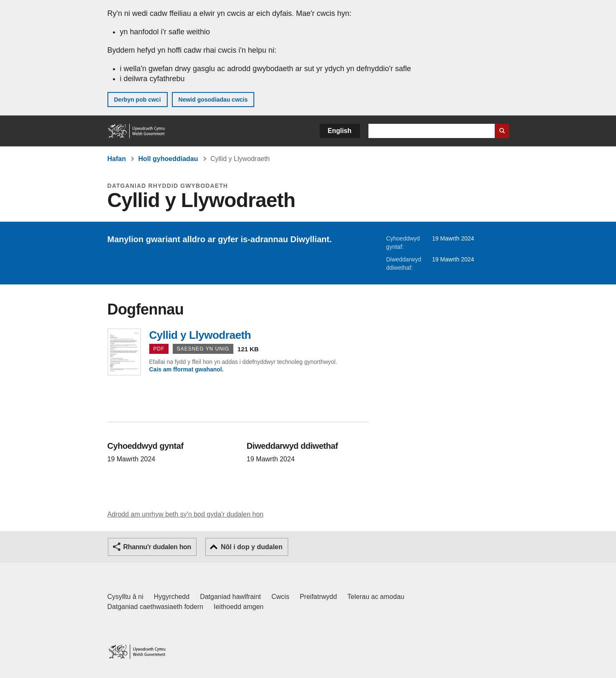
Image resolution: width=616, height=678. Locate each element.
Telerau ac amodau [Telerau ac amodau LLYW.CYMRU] (376, 597)
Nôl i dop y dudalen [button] (252, 547)
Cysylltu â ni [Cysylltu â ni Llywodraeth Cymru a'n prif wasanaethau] (125, 597)
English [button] (340, 131)
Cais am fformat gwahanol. (187, 369)
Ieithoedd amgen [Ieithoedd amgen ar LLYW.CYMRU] (239, 607)
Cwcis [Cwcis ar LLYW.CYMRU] (280, 597)
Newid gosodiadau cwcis (213, 100)
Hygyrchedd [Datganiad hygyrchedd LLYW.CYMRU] (172, 597)
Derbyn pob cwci (138, 100)
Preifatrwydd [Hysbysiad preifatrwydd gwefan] (318, 597)
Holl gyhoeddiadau (168, 159)
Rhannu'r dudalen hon (157, 547)
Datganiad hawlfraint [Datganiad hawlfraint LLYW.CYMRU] (230, 597)
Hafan (117, 159)
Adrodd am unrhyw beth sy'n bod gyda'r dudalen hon (185, 514)
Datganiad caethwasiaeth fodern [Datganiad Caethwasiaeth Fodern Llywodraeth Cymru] (156, 607)
